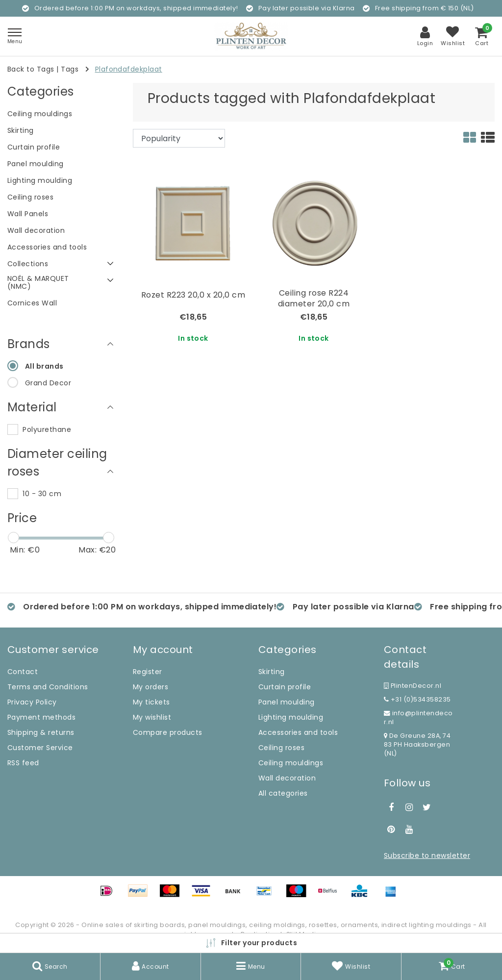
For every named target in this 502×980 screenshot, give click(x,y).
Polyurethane (47, 429)
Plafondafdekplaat (129, 69)
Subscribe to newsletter (427, 855)
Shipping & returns (41, 732)
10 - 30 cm (42, 494)
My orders (151, 687)
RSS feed (23, 763)
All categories (283, 793)
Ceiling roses (281, 748)
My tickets (151, 702)
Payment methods (41, 717)
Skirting (272, 672)
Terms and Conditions (48, 687)
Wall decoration (287, 778)
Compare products (168, 732)
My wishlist (152, 717)
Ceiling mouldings (291, 763)
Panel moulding (287, 702)
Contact (23, 672)
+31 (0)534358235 (417, 699)
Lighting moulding (291, 717)
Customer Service (40, 748)
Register (148, 672)
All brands (44, 366)
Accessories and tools (298, 732)
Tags (70, 69)
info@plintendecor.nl (418, 717)
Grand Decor (48, 383)
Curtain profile (285, 687)
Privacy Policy (32, 702)
